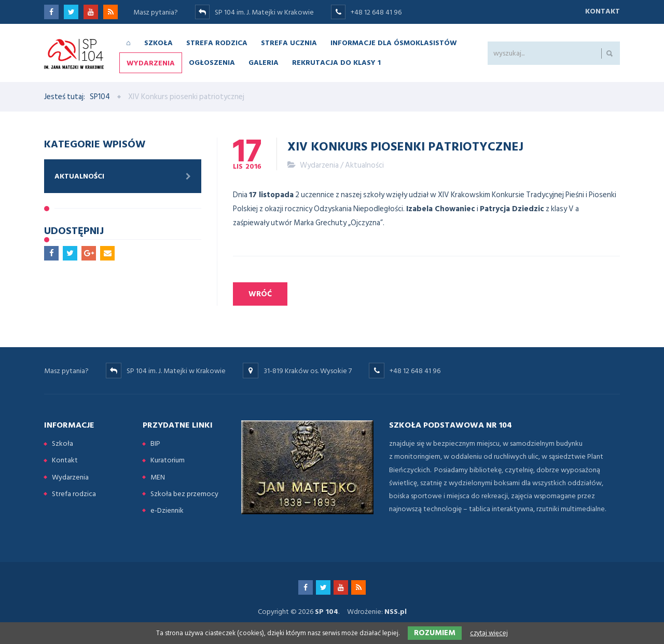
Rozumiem (435, 633)
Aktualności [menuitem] (79, 176)
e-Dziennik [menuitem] (167, 510)
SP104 (100, 97)
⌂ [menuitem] (128, 42)
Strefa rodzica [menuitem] (217, 42)
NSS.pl (396, 612)
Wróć (260, 294)
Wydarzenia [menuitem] (151, 63)
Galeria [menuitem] (264, 62)
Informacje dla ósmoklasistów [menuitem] (394, 42)
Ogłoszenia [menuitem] (212, 62)
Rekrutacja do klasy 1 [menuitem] (336, 62)
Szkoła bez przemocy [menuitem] (184, 494)
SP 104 (327, 612)
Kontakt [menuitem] (65, 460)
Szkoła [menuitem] (158, 42)
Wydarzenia (319, 165)
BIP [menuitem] (155, 443)
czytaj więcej (489, 633)
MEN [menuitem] (158, 477)
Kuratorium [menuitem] (168, 460)
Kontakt (603, 11)
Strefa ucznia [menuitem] (289, 42)
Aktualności (364, 165)
